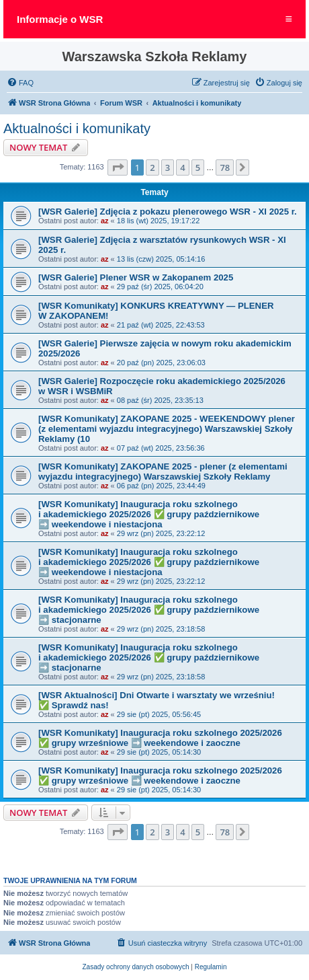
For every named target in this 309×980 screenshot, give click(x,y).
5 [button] (198, 167)
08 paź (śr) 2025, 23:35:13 (160, 400)
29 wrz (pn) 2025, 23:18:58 (161, 629)
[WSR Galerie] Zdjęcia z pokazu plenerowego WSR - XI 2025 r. (168, 212)
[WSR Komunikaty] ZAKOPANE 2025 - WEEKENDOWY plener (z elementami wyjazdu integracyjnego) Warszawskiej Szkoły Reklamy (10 (167, 429)
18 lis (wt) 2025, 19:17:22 (159, 221)
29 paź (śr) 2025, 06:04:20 (160, 287)
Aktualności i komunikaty (77, 128)
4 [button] (182, 167)
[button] (118, 167)
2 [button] (152, 167)
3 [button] (168, 167)
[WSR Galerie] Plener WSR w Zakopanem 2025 (136, 277)
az (105, 221)
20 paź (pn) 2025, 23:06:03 (161, 363)
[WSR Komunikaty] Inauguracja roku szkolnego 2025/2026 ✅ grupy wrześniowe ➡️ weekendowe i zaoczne (160, 738)
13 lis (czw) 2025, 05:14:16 (161, 259)
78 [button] (225, 167)
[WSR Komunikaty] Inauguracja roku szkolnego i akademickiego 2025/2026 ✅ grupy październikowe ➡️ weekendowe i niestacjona (149, 514)
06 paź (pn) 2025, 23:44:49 (161, 486)
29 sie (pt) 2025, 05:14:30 (159, 752)
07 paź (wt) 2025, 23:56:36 (161, 448)
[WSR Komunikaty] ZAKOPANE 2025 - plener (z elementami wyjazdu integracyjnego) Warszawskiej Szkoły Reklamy (163, 472)
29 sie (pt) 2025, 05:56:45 (159, 714)
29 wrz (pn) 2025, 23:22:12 (161, 533)
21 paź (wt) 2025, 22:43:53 (161, 325)
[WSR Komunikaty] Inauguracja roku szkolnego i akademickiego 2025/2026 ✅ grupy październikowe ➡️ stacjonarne (149, 610)
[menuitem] (20, 83)
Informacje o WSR (60, 19)
